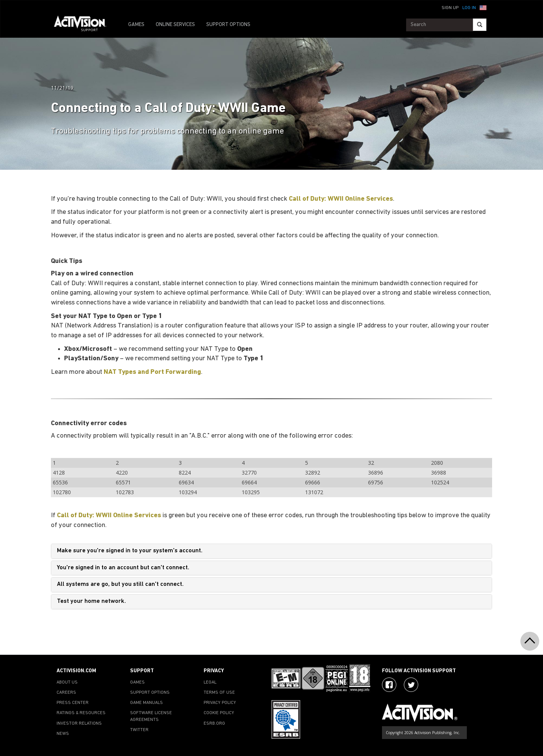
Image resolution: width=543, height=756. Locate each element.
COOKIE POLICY (219, 713)
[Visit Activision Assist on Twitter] (411, 685)
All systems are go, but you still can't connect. (120, 584)
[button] (483, 7)
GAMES (136, 25)
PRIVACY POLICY (220, 703)
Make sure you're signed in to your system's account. (130, 551)
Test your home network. (91, 601)
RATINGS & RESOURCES (81, 713)
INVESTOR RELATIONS (79, 724)
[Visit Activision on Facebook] (389, 685)
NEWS (63, 734)
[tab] (271, 551)
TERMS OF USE (219, 693)
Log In (469, 8)
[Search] (480, 25)
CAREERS (66, 693)
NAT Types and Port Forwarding (152, 372)
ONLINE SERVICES (175, 25)
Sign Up (450, 8)
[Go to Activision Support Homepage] (84, 25)
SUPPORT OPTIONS (228, 25)
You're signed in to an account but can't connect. (123, 568)
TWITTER (139, 730)
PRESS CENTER (73, 703)
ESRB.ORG (214, 724)
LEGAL (210, 682)
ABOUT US (67, 682)
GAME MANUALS (146, 703)
